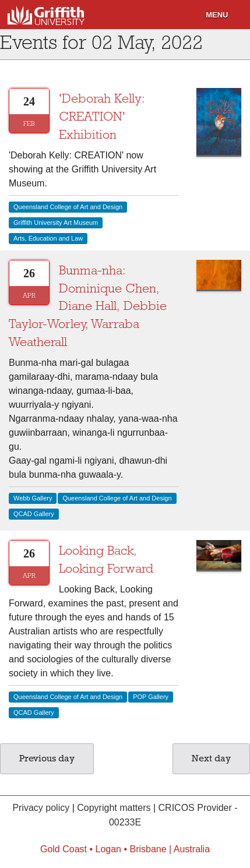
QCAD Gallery (34, 514)
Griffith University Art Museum (56, 223)
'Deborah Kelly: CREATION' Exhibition (102, 117)
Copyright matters (114, 808)
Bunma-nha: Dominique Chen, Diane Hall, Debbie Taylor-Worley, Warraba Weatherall (88, 306)
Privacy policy (41, 808)
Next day (211, 758)
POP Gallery (151, 697)
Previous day (47, 758)
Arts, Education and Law (48, 238)
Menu (217, 15)
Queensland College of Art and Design (68, 207)
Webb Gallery (33, 498)
